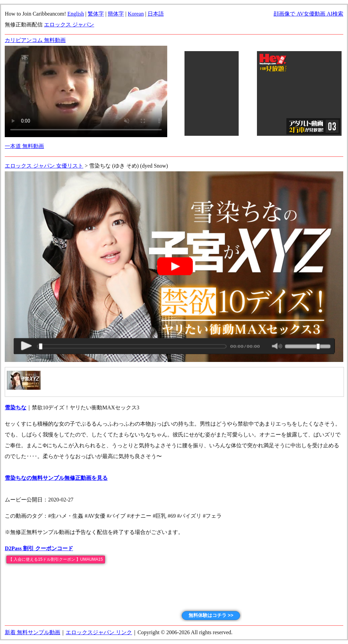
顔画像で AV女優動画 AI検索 (308, 14)
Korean (136, 14)
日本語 (156, 14)
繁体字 (96, 14)
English (76, 14)
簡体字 (116, 14)
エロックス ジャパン (69, 25)
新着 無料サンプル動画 (32, 632)
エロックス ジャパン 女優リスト (44, 166)
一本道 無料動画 (24, 146)
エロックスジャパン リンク (99, 632)
